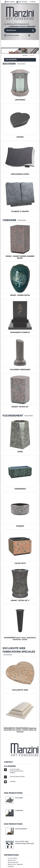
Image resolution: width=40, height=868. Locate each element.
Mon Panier (10, 2)
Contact (13, 781)
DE (32, 2)
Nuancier (12, 860)
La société (12, 858)
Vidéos (11, 866)
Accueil (25, 55)
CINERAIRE (9, 220)
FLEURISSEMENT (13, 416)
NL (35, 2)
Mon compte (22, 2)
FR (30, 2)
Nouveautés (13, 862)
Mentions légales (16, 864)
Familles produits (12, 35)
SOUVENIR (9, 64)
